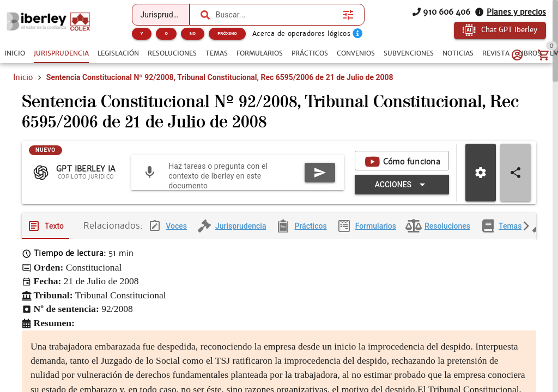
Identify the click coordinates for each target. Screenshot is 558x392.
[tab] (15, 53)
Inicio (23, 77)
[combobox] (277, 15)
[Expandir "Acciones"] (402, 186)
